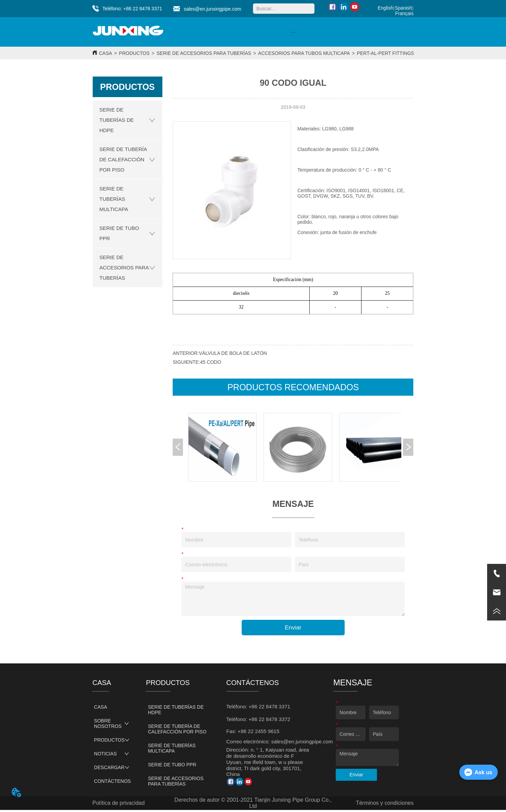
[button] (293, 32)
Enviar (293, 628)
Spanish (404, 8)
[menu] (293, 32)
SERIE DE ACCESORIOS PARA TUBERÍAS (204, 53)
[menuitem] (293, 32)
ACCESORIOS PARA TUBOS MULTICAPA (304, 53)
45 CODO (211, 362)
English (386, 8)
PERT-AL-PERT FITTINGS (385, 53)
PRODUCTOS (134, 53)
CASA (105, 53)
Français (404, 13)
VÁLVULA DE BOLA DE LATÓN (233, 353)
